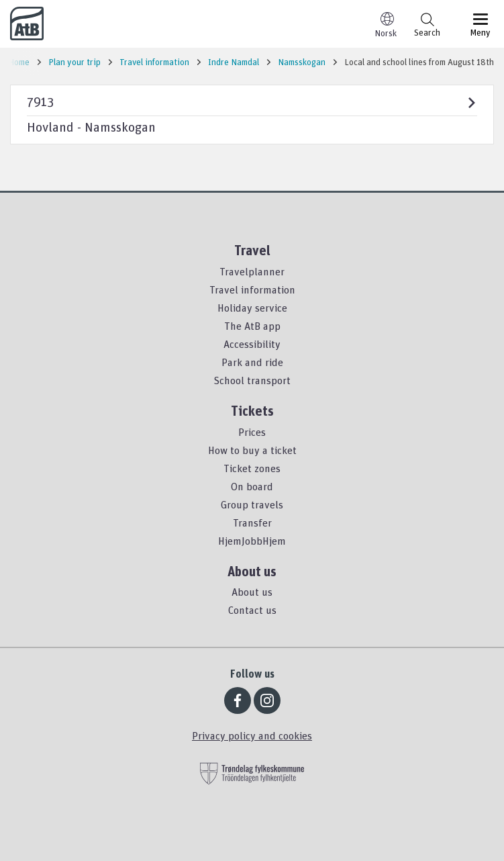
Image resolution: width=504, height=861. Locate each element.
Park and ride (252, 362)
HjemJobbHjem (252, 541)
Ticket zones (252, 468)
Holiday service (252, 308)
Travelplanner (252, 271)
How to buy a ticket (252, 450)
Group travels (252, 504)
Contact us (252, 610)
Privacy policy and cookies (252, 735)
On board (252, 486)
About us (252, 592)
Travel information (252, 289)
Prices (252, 432)
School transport (252, 380)
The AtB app (252, 326)
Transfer (252, 523)
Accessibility (252, 344)
